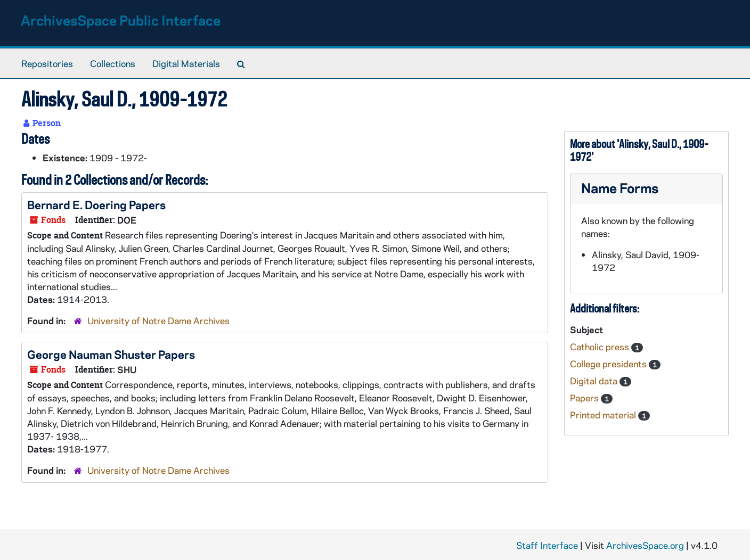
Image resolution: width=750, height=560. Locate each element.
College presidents (609, 364)
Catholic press (601, 347)
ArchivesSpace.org (645, 545)
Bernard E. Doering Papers (96, 204)
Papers (585, 398)
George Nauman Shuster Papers (111, 354)
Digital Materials (186, 63)
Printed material (604, 415)
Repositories (47, 63)
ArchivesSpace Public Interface (121, 20)
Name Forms (620, 188)
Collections (113, 63)
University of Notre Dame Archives (158, 320)
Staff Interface (547, 545)
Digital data (595, 381)
